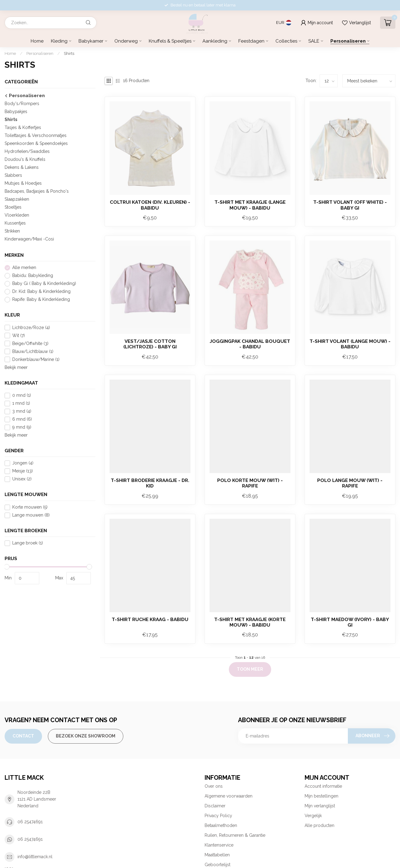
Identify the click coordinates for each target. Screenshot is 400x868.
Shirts (69, 53)
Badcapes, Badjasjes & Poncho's (37, 191)
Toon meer (250, 669)
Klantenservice (219, 845)
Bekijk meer (16, 367)
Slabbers (13, 175)
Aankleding (215, 41)
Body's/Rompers (22, 104)
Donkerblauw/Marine (36, 360)
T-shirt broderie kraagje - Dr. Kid (150, 483)
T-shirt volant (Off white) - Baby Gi (350, 205)
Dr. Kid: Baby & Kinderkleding (41, 292)
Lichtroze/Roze (31, 328)
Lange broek (28, 543)
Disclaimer (215, 806)
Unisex (22, 479)
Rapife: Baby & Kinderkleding (41, 299)
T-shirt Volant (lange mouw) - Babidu (350, 344)
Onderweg (126, 41)
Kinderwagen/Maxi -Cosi (29, 239)
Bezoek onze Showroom (86, 736)
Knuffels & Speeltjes (170, 41)
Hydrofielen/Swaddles (27, 151)
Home (37, 41)
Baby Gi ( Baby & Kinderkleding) (44, 284)
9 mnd (22, 427)
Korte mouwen (30, 507)
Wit (19, 336)
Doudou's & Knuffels (25, 159)
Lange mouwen (31, 515)
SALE (314, 41)
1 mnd (21, 403)
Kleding (59, 41)
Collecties (286, 41)
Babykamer (91, 41)
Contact (23, 736)
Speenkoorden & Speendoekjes (36, 143)
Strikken (12, 231)
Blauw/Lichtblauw (33, 352)
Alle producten (319, 825)
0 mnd (22, 395)
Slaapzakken (17, 199)
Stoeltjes (13, 207)
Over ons (214, 786)
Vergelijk (313, 816)
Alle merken (24, 268)
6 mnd (22, 419)
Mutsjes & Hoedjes (23, 183)
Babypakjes (16, 112)
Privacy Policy (218, 816)
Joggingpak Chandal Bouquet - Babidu (250, 344)
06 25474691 (30, 822)
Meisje (23, 471)
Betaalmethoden (221, 825)
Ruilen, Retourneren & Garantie (235, 835)
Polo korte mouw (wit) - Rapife (250, 483)
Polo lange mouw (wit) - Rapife (350, 483)
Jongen (23, 463)
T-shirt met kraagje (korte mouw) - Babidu (250, 622)
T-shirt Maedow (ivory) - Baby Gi (350, 622)
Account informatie (323, 786)
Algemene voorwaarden (229, 796)
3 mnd (22, 411)
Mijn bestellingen (321, 796)
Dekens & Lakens (22, 167)
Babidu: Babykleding (33, 276)
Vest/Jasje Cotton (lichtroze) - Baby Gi (150, 344)
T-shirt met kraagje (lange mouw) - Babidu (250, 205)
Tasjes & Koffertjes (23, 127)
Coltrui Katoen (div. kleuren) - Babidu (150, 205)
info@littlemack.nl (35, 857)
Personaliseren (348, 41)
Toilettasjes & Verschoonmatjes (36, 135)
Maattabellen (217, 855)
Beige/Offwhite (30, 344)
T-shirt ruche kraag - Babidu (150, 620)
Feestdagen (251, 41)
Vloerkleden (17, 215)
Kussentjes (15, 223)
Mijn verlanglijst (320, 806)
